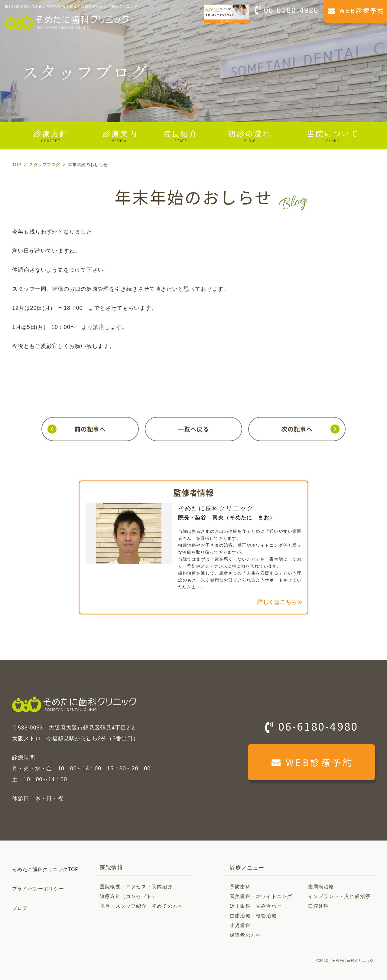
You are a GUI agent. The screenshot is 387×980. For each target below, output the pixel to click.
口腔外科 (319, 906)
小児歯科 (240, 925)
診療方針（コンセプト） (128, 896)
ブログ (20, 908)
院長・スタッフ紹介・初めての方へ (141, 906)
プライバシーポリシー (38, 889)
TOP (17, 165)
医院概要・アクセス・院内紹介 (136, 887)
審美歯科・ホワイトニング (261, 896)
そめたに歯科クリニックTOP (45, 869)
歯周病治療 (321, 887)
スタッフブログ (45, 165)
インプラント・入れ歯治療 (339, 896)
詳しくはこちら (277, 602)
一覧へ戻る (193, 429)
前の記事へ (90, 429)
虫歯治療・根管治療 (253, 916)
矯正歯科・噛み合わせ (256, 906)
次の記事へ (297, 429)
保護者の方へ (245, 935)
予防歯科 (240, 887)
